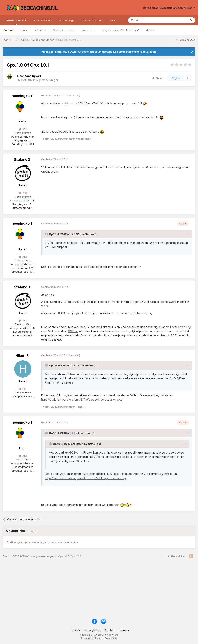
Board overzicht (16, 22)
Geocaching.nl (67, 20)
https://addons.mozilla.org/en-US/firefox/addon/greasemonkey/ (82, 400)
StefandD (22, 160)
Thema (75, 630)
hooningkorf (22, 96)
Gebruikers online (64, 30)
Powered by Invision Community (99, 638)
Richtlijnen (40, 30)
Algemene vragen (47, 80)
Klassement (88, 30)
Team (23, 30)
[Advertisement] (99, 590)
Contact (110, 630)
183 (23, 389)
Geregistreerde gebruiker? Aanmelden (169, 8)
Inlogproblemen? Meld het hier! (120, 30)
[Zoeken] (146, 20)
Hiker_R (22, 355)
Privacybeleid (93, 630)
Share (157, 78)
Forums (8, 30)
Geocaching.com (93, 20)
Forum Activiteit (42, 20)
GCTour (73, 331)
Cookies (124, 630)
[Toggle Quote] (47, 234)
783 (23, 193)
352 (23, 129)
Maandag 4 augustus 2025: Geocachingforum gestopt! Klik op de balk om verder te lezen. (99, 52)
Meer (150, 30)
